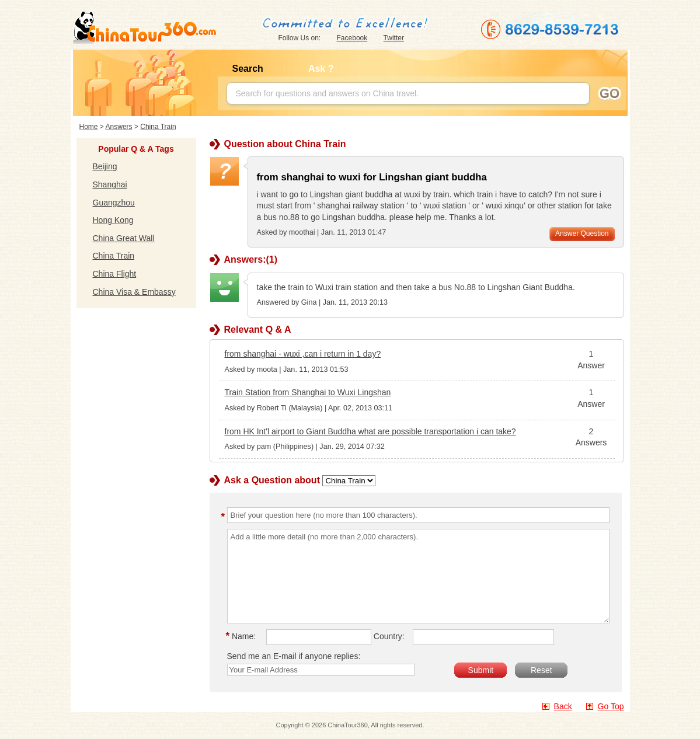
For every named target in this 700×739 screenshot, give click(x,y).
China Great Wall (124, 238)
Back (563, 706)
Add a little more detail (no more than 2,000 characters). (418, 576)
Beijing (105, 166)
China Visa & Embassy (134, 292)
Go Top (611, 706)
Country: (389, 636)
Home (89, 127)
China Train (158, 127)
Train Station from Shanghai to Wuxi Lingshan (308, 392)
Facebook (352, 38)
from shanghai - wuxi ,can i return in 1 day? (303, 354)
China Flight (115, 274)
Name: (243, 636)
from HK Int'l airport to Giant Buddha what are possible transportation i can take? (370, 431)
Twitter (394, 38)
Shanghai (110, 184)
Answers (119, 127)
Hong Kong (113, 220)
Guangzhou (114, 203)
